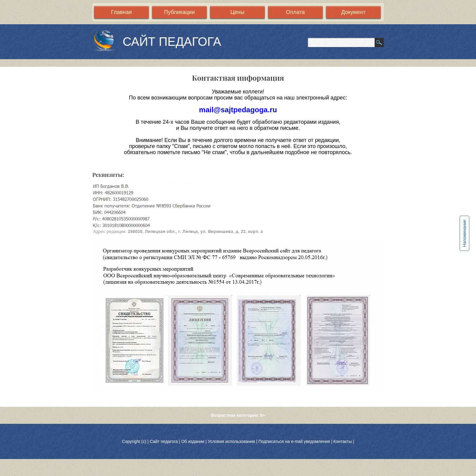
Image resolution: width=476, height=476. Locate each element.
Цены (237, 12)
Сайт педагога (164, 441)
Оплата (295, 12)
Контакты (342, 441)
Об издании (193, 441)
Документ (353, 12)
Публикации (180, 12)
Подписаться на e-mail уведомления (294, 441)
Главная (122, 12)
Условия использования (231, 441)
